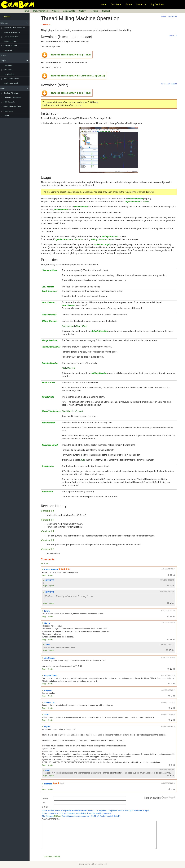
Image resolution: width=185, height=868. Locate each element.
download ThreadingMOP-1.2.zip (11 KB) (71, 93)
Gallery (82, 11)
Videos (55, 11)
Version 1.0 (47, 549)
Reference (4, 23)
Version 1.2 (47, 531)
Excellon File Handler (11, 83)
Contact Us (141, 4)
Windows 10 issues (10, 41)
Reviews (94, 11)
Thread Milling (9, 74)
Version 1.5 (47, 511)
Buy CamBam (157, 4)
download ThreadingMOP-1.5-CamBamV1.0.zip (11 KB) (78, 76)
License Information (11, 37)
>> (47, 564)
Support (106, 11)
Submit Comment (52, 857)
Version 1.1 (47, 540)
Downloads (116, 4)
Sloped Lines (8, 111)
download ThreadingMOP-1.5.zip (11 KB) (71, 55)
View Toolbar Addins (11, 79)
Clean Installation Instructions (14, 28)
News (26, 11)
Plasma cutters (9, 50)
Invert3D (7, 115)
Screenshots (69, 11)
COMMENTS (46, 25)
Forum (129, 4)
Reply (44, 575)
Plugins (3, 60)
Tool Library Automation (12, 97)
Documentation (41, 11)
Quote (50, 575)
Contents (7, 17)
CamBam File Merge (11, 93)
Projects (3, 55)
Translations (8, 65)
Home (104, 4)
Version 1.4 (47, 520)
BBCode (58, 816)
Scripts (3, 88)
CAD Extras (8, 70)
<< (42, 564)
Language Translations (12, 32)
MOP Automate (9, 102)
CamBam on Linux (10, 46)
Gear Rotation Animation (12, 106)
